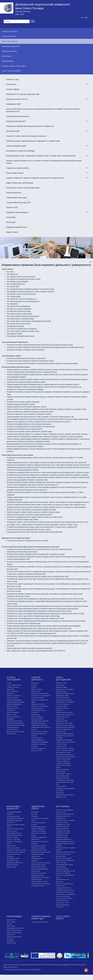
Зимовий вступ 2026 (63, 825)
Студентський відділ (38, 846)
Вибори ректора (12, 729)
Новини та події (12, 79)
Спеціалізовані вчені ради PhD (18, 202)
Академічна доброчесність (17, 227)
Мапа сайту (40, 965)
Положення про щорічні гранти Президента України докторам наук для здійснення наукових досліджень (42, 363)
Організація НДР (47, 131)
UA (82, 18)
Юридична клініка (37, 875)
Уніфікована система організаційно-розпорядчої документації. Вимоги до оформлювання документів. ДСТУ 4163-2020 (47, 641)
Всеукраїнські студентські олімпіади (20, 151)
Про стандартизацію (14, 296)
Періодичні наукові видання (47, 212)
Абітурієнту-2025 (62, 835)
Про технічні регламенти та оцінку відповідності (23, 301)
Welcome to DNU (12, 865)
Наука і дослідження (63, 679)
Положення (11, 694)
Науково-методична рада (40, 694)
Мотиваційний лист (62, 829)
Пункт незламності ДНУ (39, 882)
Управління (10, 689)
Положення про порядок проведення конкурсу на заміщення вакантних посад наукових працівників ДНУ (42, 609)
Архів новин (11, 926)
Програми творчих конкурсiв (66, 852)
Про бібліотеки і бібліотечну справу (19, 311)
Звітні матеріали (12, 706)
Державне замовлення (64, 839)
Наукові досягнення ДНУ (47, 121)
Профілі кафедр (13, 89)
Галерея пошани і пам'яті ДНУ (41, 918)
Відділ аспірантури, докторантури (20, 183)
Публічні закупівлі (13, 713)
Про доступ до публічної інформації (19, 309)
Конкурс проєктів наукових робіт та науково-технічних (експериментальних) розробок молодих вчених (44, 162)
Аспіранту (35, 816)
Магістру (34, 814)
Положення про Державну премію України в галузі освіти (26, 358)
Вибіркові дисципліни (39, 723)
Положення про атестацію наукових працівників (23, 402)
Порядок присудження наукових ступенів (21, 404)
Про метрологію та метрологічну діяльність (22, 299)
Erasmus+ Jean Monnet (14, 842)
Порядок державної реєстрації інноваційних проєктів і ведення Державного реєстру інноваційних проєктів (43, 384)
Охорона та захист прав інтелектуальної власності (26, 136)
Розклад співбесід (62, 869)
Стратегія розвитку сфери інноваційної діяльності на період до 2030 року (32, 372)
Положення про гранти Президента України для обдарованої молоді (30, 361)
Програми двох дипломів (40, 721)
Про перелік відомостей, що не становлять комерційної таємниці (29, 414)
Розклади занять (37, 738)
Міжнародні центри (13, 858)
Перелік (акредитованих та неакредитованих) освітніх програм (65, 844)
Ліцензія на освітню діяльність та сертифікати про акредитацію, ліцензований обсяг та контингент (40, 708)
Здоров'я (34, 861)
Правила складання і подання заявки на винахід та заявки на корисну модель (33, 512)
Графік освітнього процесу (40, 877)
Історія (9, 683)
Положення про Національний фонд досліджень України (26, 382)
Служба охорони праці (14, 721)
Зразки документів (38, 740)
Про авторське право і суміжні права (19, 314)
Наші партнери (12, 831)
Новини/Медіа (14, 916)
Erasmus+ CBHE (12, 837)
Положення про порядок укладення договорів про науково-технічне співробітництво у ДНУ (38, 576)
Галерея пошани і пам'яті (40, 922)
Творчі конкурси (61, 863)
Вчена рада (11, 222)
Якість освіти (36, 691)
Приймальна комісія (63, 833)
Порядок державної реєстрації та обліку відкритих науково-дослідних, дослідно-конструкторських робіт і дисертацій (46, 462)
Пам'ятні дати (11, 943)
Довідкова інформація (14, 704)
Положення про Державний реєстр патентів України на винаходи (29, 424)
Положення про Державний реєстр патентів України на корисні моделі (31, 427)
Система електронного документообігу (19, 965)
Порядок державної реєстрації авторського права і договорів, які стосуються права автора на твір (40, 417)
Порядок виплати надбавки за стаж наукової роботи (25, 429)
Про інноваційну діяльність (16, 284)
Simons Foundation (13, 848)
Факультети (35, 683)
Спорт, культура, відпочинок (41, 863)
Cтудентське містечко (39, 873)
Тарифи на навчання (63, 831)
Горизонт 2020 (12, 207)
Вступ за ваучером (62, 905)
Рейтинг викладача (54, 965)
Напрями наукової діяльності (18, 116)
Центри (34, 687)
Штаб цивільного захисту (15, 723)
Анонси (9, 924)
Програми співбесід (63, 896)
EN (87, 18)
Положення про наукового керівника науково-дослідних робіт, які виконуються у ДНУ (36, 554)
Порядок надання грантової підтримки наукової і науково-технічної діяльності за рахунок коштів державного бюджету (47, 379)
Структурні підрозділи (14, 700)
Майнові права (12, 715)
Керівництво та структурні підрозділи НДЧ (23, 94)
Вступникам (63, 806)
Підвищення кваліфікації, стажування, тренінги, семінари (40, 744)
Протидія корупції (13, 727)
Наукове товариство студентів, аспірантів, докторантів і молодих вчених (47, 178)
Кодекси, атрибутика (14, 696)
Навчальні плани (37, 719)
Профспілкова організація (16, 702)
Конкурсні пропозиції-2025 (65, 814)
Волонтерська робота (39, 867)
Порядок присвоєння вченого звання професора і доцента (27, 407)
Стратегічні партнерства (15, 829)
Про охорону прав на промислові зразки (21, 319)
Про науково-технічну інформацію (18, 306)
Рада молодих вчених (47, 173)
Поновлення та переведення (66, 894)
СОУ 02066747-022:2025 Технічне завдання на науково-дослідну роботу (31, 633)
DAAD (9, 844)
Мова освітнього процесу (40, 732)
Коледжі (34, 685)
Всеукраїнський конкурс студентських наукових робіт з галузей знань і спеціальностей (47, 156)
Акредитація (35, 715)
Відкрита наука (12, 232)
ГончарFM (10, 941)
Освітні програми (37, 717)
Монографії (11, 217)
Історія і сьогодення (13, 679)
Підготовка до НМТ (62, 827)
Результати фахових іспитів (65, 871)
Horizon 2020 (11, 846)
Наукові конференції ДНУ (47, 146)
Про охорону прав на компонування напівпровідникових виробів (29, 321)
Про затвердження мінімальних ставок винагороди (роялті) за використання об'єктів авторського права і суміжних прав (48, 419)
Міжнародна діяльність (13, 808)
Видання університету (14, 937)
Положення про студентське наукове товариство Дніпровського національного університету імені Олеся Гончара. (46, 614)
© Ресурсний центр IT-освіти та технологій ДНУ (22, 970)
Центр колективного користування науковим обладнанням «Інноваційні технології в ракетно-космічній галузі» (43, 110)
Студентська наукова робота (47, 168)
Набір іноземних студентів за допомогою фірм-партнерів (16, 854)
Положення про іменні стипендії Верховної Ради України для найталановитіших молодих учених (40, 345)
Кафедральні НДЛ (13, 104)
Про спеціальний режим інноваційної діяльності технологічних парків (30, 289)
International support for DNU (16, 850)
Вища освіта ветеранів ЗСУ (65, 860)
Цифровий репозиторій (39, 725)
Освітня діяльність (37, 679)
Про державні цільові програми (17, 282)
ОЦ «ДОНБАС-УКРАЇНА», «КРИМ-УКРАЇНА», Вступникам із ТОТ (65, 901)
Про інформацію (12, 304)
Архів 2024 (60, 907)
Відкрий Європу (37, 880)
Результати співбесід (63, 873)
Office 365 (7, 967)
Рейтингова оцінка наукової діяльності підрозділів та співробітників (33, 141)
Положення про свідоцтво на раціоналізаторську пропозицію (28, 541)
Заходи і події (11, 867)
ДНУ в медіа (11, 922)
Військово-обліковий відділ (16, 725)
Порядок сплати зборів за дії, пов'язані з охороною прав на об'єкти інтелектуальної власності (39, 422)
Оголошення (47, 84)
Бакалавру (35, 812)
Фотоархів (10, 939)
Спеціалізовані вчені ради (17, 198)
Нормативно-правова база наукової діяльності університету (30, 126)
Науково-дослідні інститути (47, 99)
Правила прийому (62, 837)
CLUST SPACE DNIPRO (63, 918)
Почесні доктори (12, 698)
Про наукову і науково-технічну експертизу (21, 294)
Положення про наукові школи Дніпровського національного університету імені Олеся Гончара (39, 611)
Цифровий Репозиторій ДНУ (74, 965)
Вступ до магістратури (64, 858)
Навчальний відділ (38, 698)
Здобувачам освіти (38, 808)
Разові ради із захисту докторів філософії (23, 188)
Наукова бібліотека (14, 193)
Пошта (15, 967)
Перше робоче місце (38, 865)
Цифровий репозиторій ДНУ (41, 852)
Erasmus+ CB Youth (13, 839)
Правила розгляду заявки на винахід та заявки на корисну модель (29, 515)
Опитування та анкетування (41, 696)
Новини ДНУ (11, 920)
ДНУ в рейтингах (12, 691)
